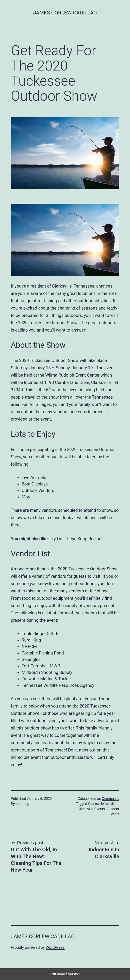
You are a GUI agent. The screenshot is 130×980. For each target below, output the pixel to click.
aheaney (22, 804)
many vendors (71, 591)
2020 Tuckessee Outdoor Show (48, 323)
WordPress (55, 947)
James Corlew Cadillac (65, 13)
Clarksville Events (91, 809)
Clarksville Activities (103, 804)
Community (110, 799)
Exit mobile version (65, 974)
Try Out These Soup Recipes (77, 539)
